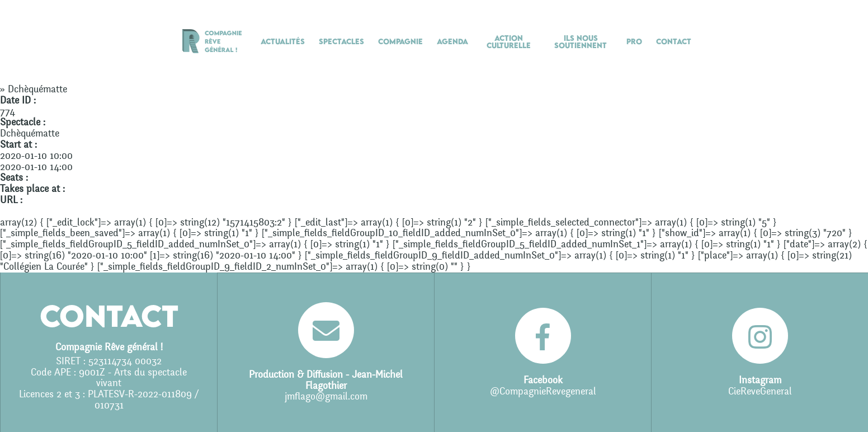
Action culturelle (509, 42)
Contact (674, 41)
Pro (634, 41)
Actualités (283, 41)
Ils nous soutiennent (581, 42)
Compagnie (400, 41)
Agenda (452, 41)
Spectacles (341, 41)
